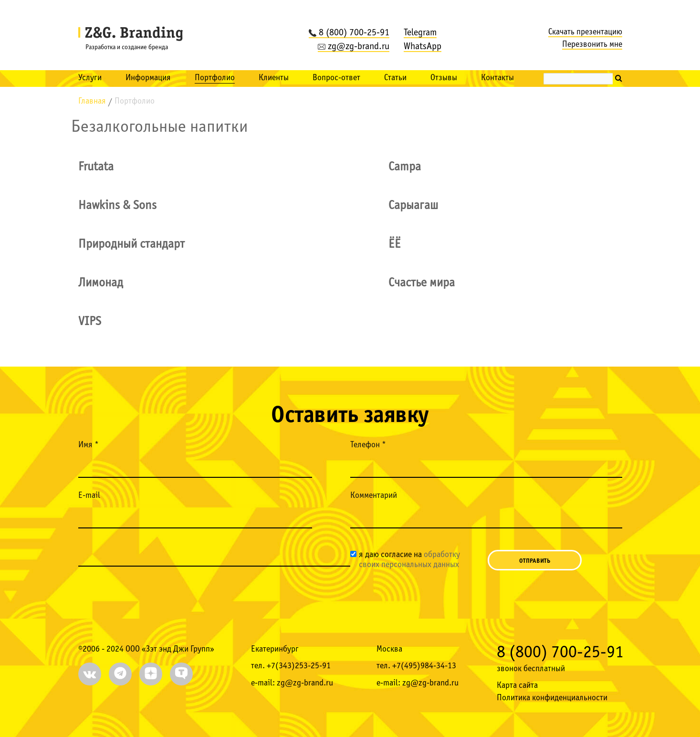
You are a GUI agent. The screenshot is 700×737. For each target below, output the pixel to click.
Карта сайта (517, 686)
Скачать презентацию (585, 32)
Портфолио (215, 78)
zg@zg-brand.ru (354, 47)
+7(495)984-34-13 (424, 666)
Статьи (395, 78)
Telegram (420, 33)
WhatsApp (423, 47)
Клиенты (274, 78)
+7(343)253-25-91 (299, 666)
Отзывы (444, 78)
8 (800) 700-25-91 (349, 33)
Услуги (90, 78)
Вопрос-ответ (336, 78)
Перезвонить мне (592, 45)
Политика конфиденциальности (552, 698)
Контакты (497, 78)
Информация (148, 78)
